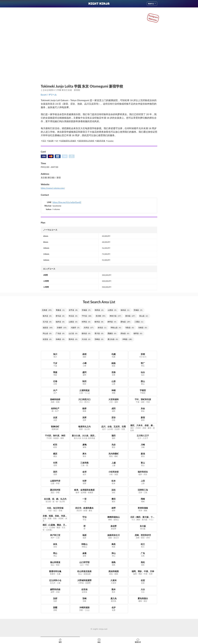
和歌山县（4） (116, 328)
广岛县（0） (61, 333)
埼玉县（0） (74, 316)
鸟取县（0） (130, 328)
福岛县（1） (126, 310)
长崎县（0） (61, 339)
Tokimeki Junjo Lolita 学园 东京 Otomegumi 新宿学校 (82, 86)
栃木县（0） (48, 316)
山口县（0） (74, 333)
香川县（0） (100, 333)
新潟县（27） (131, 316)
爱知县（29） (126, 322)
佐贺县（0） (48, 339)
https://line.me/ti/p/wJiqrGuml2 (67, 202)
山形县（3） (113, 310)
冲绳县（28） (128, 339)
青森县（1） (61, 310)
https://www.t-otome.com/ (53, 188)
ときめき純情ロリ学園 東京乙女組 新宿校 (60, 90)
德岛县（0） (87, 333)
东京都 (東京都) (48, 178)
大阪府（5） (76, 328)
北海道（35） (47, 310)
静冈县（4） (112, 322)
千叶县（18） (87, 316)
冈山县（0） (48, 333)
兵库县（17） (89, 328)
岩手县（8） (74, 310)
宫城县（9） (87, 310)
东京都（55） (101, 316)
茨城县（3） (139, 310)
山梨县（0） (74, 322)
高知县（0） (125, 333)
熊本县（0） (74, 339)
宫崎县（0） (100, 339)
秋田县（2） (100, 310)
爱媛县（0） (112, 333)
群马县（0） (61, 316)
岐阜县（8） (100, 322)
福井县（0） (61, 322)
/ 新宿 (58, 178)
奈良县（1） (103, 328)
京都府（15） (62, 328)
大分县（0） (87, 339)
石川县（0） (48, 322)
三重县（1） (139, 322)
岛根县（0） (143, 328)
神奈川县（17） (116, 316)
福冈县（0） (138, 333)
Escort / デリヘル (49, 95)
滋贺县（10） (48, 328)
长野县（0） (87, 322)
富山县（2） (144, 316)
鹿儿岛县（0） (113, 339)
